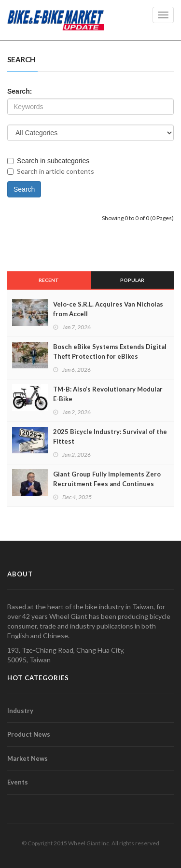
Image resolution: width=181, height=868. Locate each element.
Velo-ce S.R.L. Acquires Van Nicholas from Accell (108, 309)
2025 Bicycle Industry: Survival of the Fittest (110, 436)
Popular (132, 280)
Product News (29, 734)
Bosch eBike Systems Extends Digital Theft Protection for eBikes (110, 351)
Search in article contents (51, 171)
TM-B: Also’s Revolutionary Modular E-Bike (108, 394)
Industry (20, 711)
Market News (28, 758)
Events (18, 782)
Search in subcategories (48, 161)
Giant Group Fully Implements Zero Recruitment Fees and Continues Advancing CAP (107, 484)
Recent (49, 280)
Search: (20, 91)
